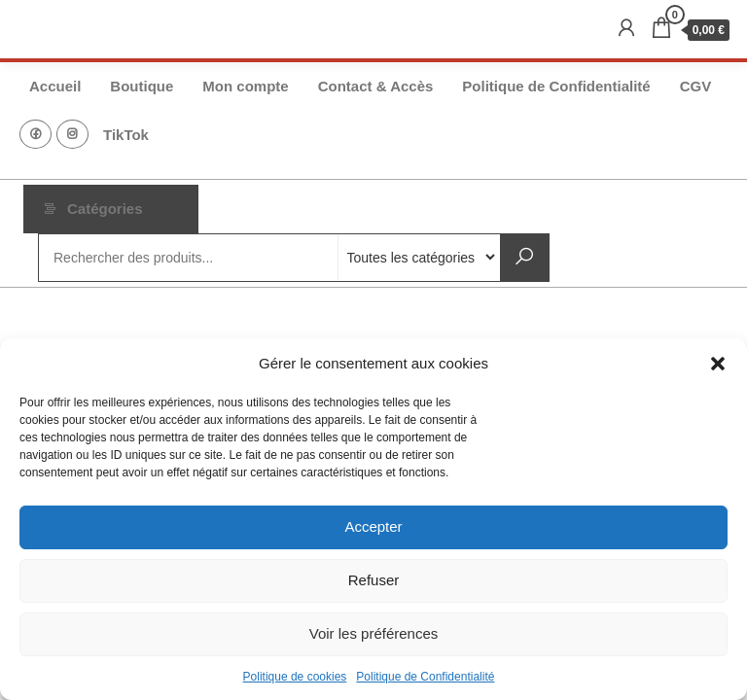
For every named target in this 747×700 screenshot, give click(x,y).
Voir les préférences (374, 633)
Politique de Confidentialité (425, 677)
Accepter (373, 526)
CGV (696, 86)
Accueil (55, 86)
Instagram (72, 134)
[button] (718, 364)
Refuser (374, 580)
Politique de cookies (295, 677)
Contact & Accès (376, 86)
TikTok (126, 135)
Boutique (142, 86)
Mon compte (245, 86)
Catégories (105, 209)
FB (36, 134)
